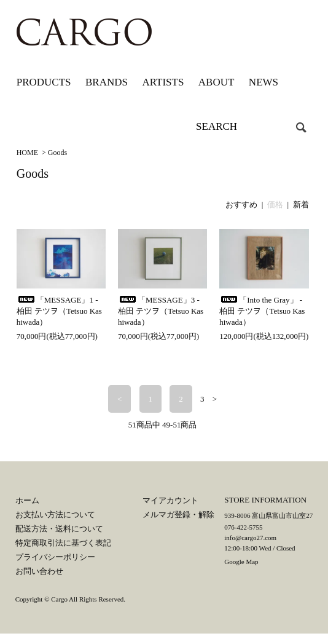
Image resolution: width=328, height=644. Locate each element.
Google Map (241, 562)
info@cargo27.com (250, 538)
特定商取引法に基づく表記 (63, 543)
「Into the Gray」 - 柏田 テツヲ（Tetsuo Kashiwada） (262, 311)
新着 (301, 205)
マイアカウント (170, 500)
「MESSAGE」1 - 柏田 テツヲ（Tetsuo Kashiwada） (59, 311)
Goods (57, 153)
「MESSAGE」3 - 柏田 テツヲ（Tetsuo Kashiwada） (161, 311)
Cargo (59, 599)
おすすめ (241, 205)
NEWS (264, 82)
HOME (27, 153)
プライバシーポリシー (55, 557)
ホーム (27, 500)
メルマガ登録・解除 (178, 515)
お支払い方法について (55, 515)
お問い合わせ (39, 571)
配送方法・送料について (59, 529)
